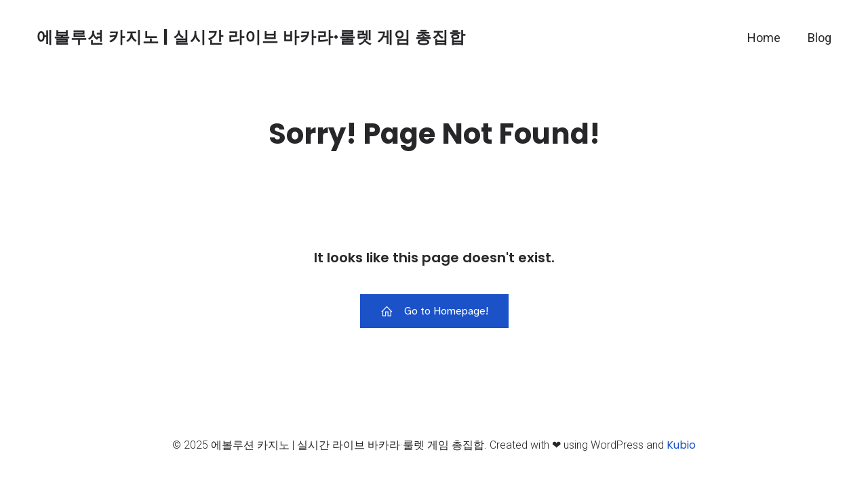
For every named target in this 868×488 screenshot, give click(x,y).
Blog (820, 38)
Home (764, 38)
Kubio (681, 445)
